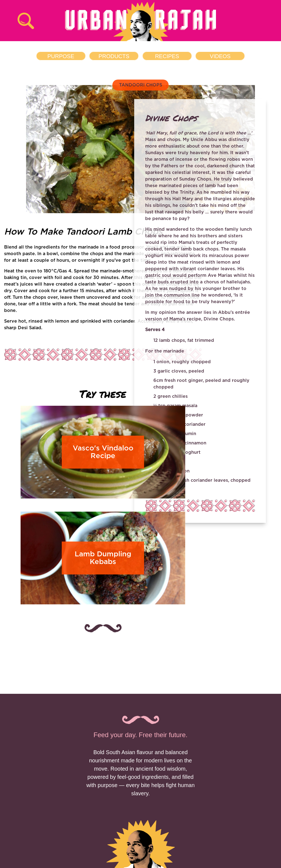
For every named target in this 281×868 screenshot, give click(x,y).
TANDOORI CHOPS (141, 85)
